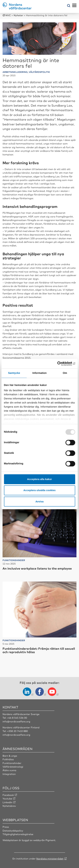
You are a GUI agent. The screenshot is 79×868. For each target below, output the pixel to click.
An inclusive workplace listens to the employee (37, 568)
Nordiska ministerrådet (50, 859)
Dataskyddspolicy (13, 831)
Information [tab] (40, 373)
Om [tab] (65, 373)
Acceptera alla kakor (40, 479)
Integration (9, 774)
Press (6, 827)
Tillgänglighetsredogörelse (18, 834)
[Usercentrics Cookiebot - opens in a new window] (60, 364)
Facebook (8, 795)
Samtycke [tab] (14, 373)
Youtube (7, 799)
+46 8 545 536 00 (17, 718)
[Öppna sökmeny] (69, 6)
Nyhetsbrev (9, 806)
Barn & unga (10, 756)
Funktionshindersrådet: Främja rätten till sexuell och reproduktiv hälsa (39, 650)
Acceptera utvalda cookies (39, 490)
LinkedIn (7, 802)
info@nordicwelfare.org (16, 722)
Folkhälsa (8, 759)
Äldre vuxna (9, 770)
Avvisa (40, 501)
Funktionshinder (12, 763)
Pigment (50, 840)
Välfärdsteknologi (13, 767)
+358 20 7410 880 (17, 731)
